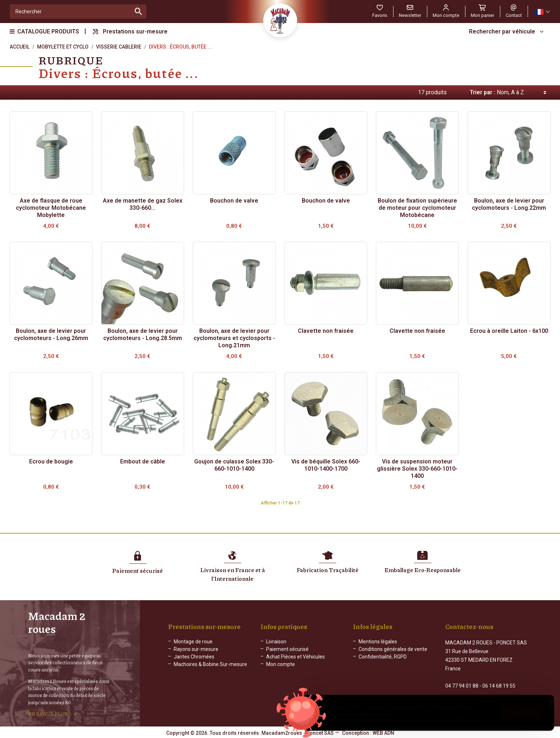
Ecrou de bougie (51, 461)
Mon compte (281, 667)
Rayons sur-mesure (196, 652)
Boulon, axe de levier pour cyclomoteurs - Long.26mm (51, 334)
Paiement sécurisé (287, 652)
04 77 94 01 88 (462, 683)
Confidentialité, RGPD (383, 660)
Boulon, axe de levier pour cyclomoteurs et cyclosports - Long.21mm (234, 338)
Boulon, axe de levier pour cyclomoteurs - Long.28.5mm (143, 334)
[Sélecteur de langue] (542, 12)
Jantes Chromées (194, 660)
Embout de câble (143, 461)
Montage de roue (193, 645)
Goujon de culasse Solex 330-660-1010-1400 (234, 465)
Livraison (276, 645)
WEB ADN (383, 733)
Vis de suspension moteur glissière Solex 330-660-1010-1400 (417, 469)
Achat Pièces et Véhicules (295, 660)
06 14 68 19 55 (499, 683)
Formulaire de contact (470, 698)
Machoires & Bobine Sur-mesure (210, 667)
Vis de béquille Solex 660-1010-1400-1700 (326, 465)
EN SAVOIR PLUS (48, 714)
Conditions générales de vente (393, 652)
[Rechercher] (71, 12)
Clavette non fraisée (326, 331)
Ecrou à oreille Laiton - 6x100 (509, 331)
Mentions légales (378, 645)
